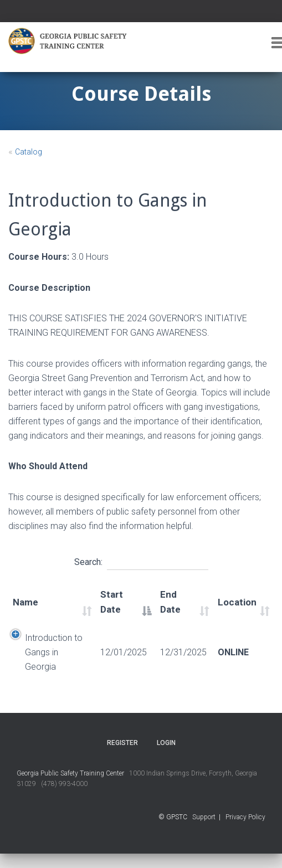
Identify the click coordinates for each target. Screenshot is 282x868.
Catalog (29, 152)
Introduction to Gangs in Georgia (54, 652)
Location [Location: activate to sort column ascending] (237, 602)
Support (204, 817)
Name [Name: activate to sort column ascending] (25, 602)
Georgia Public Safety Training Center (70, 773)
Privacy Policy (245, 817)
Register (122, 743)
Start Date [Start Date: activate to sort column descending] (112, 602)
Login (166, 743)
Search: (141, 561)
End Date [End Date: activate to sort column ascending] (170, 602)
